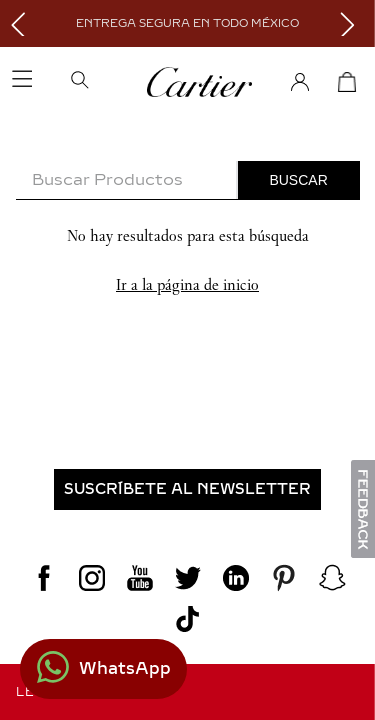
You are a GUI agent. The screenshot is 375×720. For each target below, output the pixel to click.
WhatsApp (125, 668)
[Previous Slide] (22, 23)
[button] (106, 82)
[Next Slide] (352, 23)
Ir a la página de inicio (187, 284)
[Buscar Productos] (299, 180)
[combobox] (188, 180)
